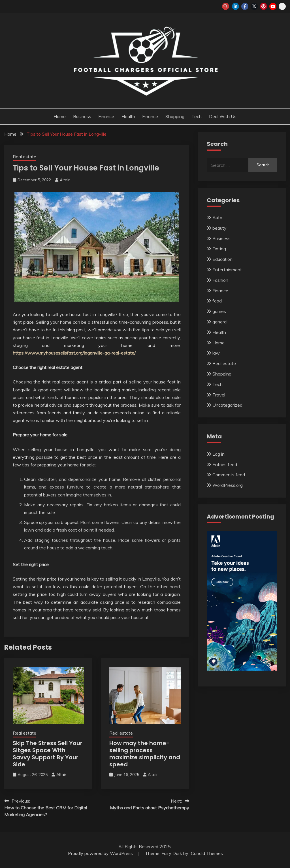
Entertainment (227, 270)
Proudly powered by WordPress (101, 853)
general (220, 322)
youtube (273, 6)
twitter (254, 6)
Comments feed (229, 475)
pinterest (264, 6)
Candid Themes (207, 853)
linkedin (235, 6)
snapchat (282, 6)
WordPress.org (228, 485)
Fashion (220, 280)
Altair (65, 180)
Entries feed (225, 464)
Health (128, 116)
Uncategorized (227, 405)
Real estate (24, 157)
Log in (218, 454)
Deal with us (223, 116)
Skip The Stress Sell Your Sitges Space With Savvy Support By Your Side (48, 754)
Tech (197, 116)
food (217, 301)
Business (82, 116)
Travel (219, 395)
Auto (217, 217)
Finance (106, 116)
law (216, 353)
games (219, 311)
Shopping (175, 116)
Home (60, 116)
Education (222, 259)
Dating (219, 249)
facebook (245, 6)
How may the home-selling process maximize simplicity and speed (145, 754)
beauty (219, 228)
